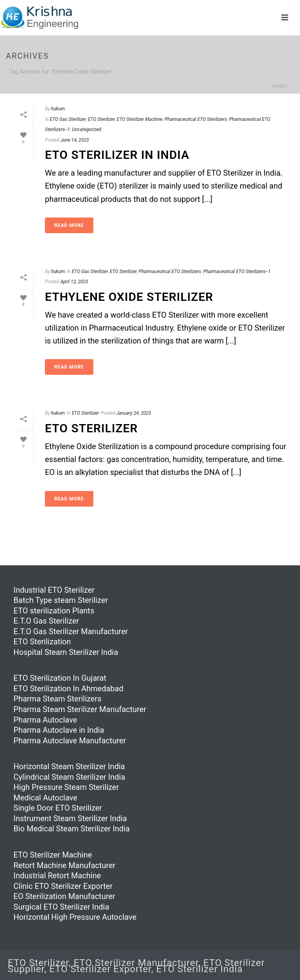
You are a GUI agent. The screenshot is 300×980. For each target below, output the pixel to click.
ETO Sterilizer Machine (140, 119)
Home (278, 86)
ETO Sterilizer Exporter (100, 969)
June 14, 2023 (74, 140)
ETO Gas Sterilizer (68, 119)
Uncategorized (87, 129)
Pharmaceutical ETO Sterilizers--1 (237, 272)
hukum (58, 109)
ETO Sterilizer (101, 119)
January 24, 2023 (134, 413)
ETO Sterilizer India (200, 969)
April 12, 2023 (74, 282)
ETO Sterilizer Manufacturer (136, 963)
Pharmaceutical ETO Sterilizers (196, 119)
